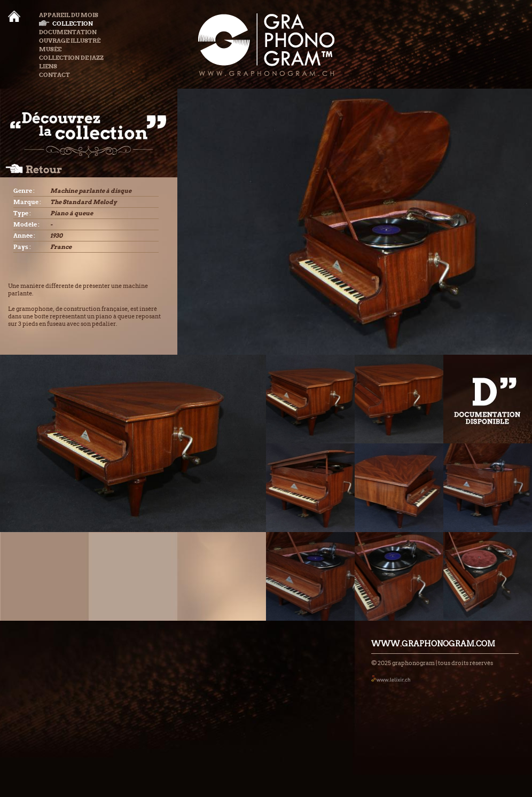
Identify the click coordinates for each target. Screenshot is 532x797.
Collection (66, 24)
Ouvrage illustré (70, 41)
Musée (50, 49)
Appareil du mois (69, 15)
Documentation (68, 32)
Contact (54, 75)
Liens (48, 66)
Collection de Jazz (71, 58)
